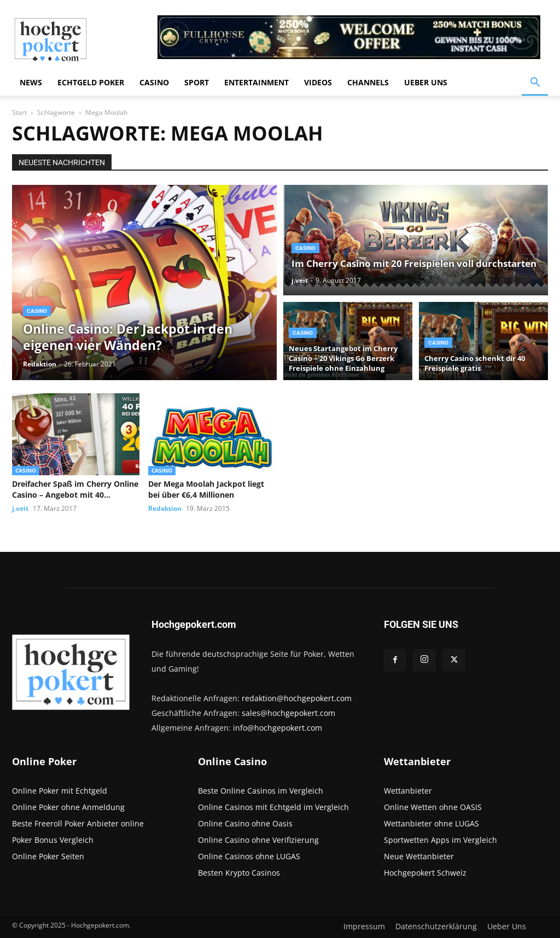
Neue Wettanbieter (419, 856)
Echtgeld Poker (91, 82)
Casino (154, 82)
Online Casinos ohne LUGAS (249, 856)
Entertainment (256, 82)
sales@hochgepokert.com (288, 713)
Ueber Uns (426, 82)
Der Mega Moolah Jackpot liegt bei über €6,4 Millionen (206, 489)
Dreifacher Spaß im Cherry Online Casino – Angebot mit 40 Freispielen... (75, 490)
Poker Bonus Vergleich (53, 840)
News (31, 82)
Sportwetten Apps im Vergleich (441, 840)
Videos (318, 82)
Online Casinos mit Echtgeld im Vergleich (273, 807)
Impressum (364, 927)
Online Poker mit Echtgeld (60, 791)
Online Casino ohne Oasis (245, 823)
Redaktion (40, 364)
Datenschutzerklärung (436, 927)
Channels (368, 82)
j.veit (300, 280)
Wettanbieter (408, 791)
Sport (197, 82)
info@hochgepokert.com (278, 728)
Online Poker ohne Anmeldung (68, 807)
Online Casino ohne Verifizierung (258, 840)
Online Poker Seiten (48, 856)
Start (19, 112)
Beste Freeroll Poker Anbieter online (78, 823)
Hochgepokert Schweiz (425, 873)
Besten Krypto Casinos (239, 873)
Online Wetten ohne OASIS (433, 807)
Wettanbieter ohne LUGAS (431, 823)
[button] (535, 83)
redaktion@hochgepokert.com (297, 698)
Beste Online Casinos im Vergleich (261, 791)
